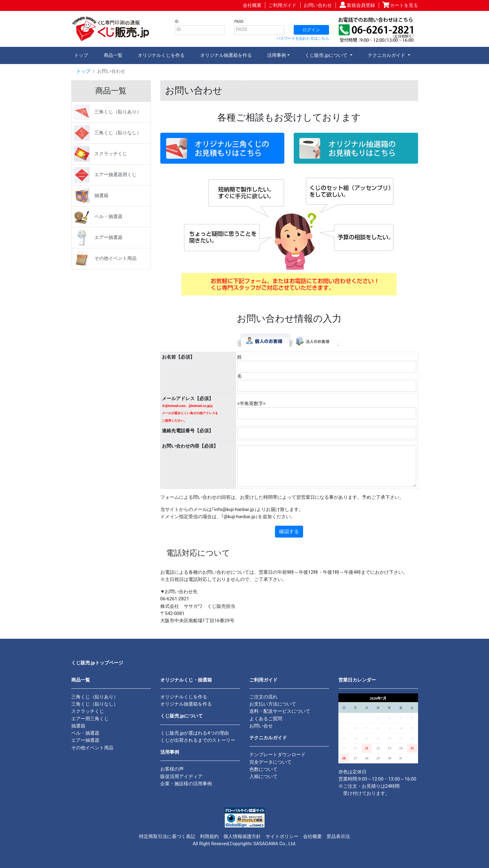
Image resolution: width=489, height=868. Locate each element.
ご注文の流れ (263, 697)
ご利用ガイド (282, 5)
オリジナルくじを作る (161, 55)
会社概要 (252, 5)
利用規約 (209, 836)
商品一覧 (113, 55)
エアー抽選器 (98, 238)
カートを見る (404, 5)
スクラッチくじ (101, 154)
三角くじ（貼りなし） (108, 133)
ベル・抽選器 (98, 217)
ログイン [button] (311, 30)
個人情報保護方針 (242, 836)
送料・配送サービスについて (280, 711)
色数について (263, 769)
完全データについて (270, 762)
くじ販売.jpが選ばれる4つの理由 (195, 733)
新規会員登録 (361, 5)
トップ (81, 55)
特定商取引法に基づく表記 (167, 836)
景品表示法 (338, 836)
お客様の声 (172, 769)
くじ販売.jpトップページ (97, 663)
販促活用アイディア (181, 776)
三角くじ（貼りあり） (108, 112)
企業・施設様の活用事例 (186, 784)
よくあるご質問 (266, 719)
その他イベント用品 (105, 259)
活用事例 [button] (277, 55)
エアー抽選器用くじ (105, 175)
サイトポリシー (282, 836)
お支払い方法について (273, 704)
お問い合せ (261, 726)
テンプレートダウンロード (277, 755)
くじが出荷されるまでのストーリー (198, 740)
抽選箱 (91, 196)
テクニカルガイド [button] (387, 55)
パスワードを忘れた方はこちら (303, 38)
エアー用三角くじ (90, 719)
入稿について (263, 776)
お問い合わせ (318, 5)
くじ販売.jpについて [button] (327, 55)
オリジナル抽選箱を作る (226, 55)
